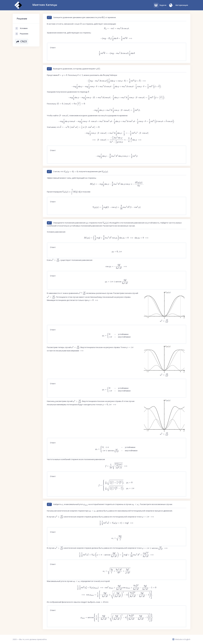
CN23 (22, 41)
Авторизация (182, 5)
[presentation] (103, 18)
